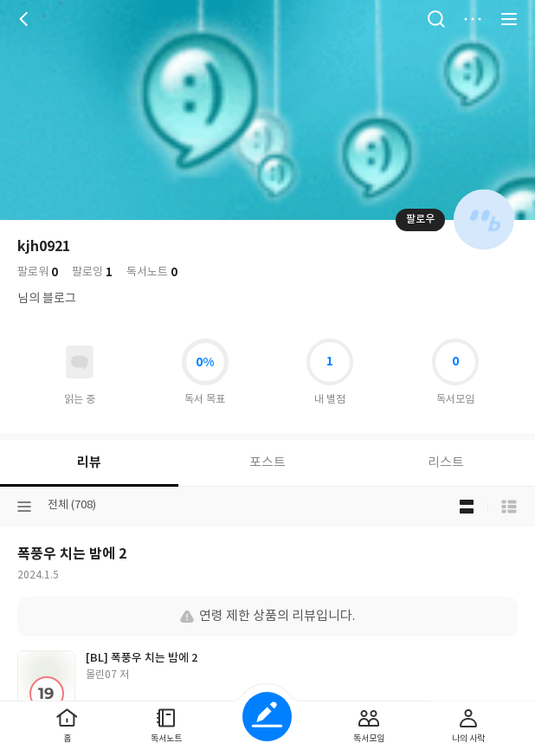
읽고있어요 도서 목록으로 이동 (80, 362)
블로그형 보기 (467, 507)
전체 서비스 (509, 19)
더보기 (473, 19)
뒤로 (26, 19)
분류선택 (24, 507)
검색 (436, 19)
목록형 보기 (509, 507)
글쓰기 (267, 717)
